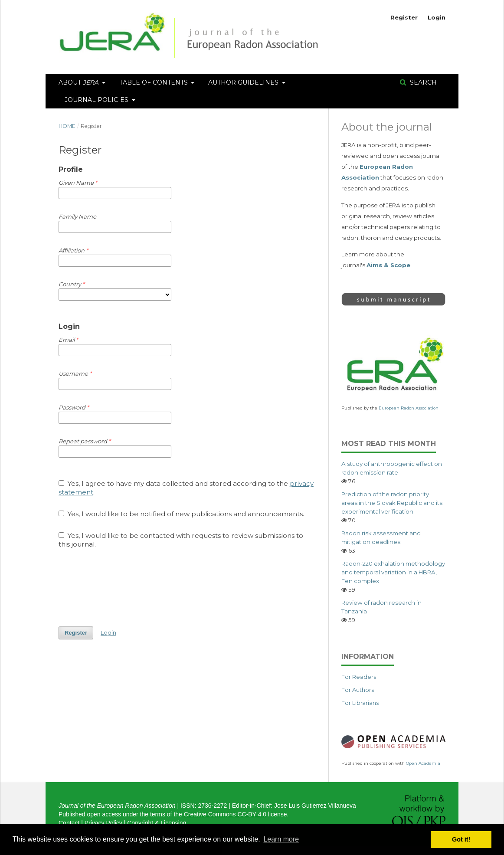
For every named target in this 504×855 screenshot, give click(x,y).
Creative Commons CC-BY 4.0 (225, 814)
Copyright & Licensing (157, 823)
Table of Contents (154, 82)
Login (437, 17)
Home (67, 126)
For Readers (359, 677)
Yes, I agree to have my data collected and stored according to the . (186, 488)
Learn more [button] (281, 839)
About (79, 82)
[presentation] (124, 587)
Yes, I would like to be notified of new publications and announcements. (181, 514)
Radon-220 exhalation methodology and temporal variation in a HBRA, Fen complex (393, 572)
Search (422, 82)
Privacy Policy (103, 823)
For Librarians (360, 703)
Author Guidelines (244, 82)
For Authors (358, 690)
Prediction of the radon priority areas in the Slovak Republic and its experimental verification (392, 503)
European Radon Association (409, 408)
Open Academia (423, 763)
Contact (69, 823)
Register (404, 17)
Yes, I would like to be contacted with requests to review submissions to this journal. (181, 540)
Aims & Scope (388, 265)
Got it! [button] (461, 839)
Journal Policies (97, 100)
